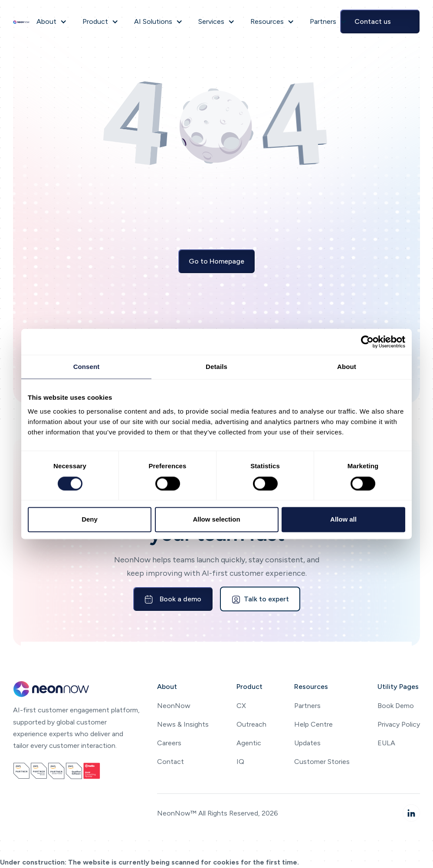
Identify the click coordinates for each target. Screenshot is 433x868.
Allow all (343, 520)
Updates (307, 743)
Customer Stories (322, 762)
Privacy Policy (399, 724)
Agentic (249, 743)
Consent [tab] (87, 367)
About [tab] (347, 367)
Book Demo (396, 706)
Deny (90, 520)
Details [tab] (216, 367)
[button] (52, 21)
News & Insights (183, 724)
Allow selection (216, 520)
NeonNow (174, 706)
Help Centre (313, 724)
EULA (386, 743)
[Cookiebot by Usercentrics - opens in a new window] (367, 342)
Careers (169, 743)
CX (241, 706)
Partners (307, 706)
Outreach (251, 724)
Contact (171, 762)
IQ (240, 762)
